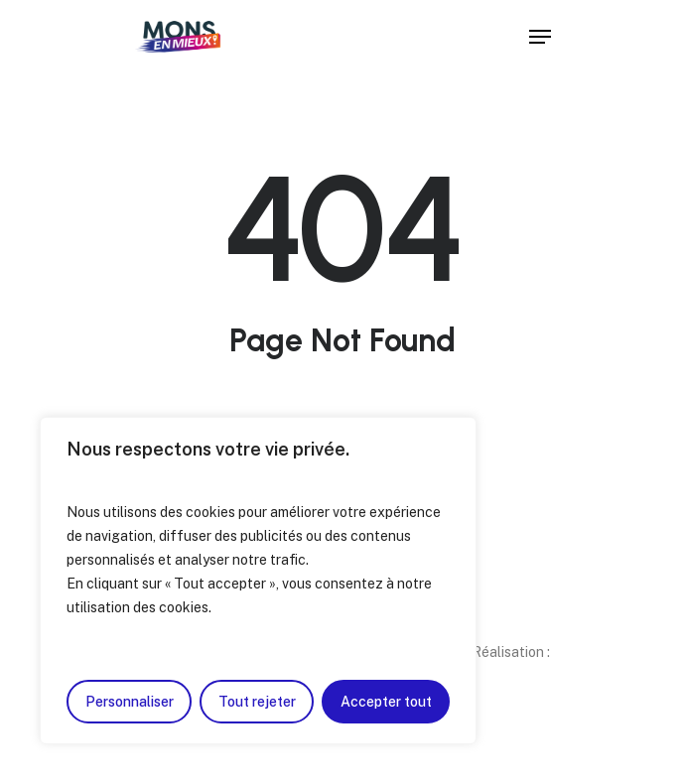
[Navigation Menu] (540, 37)
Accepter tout (386, 702)
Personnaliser (130, 702)
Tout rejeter (257, 702)
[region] (258, 581)
